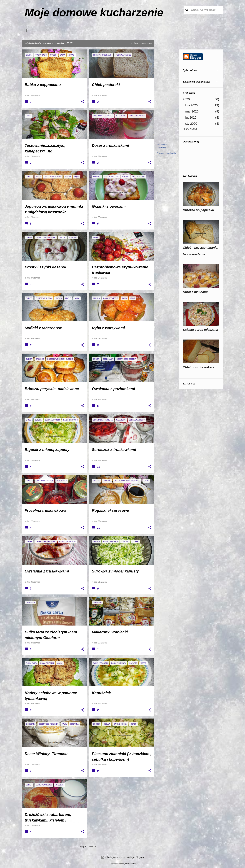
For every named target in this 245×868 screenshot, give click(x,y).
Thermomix (116, 31)
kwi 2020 (191, 105)
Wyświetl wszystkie (141, 44)
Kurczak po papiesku (198, 210)
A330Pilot (132, 864)
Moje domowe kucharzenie (94, 12)
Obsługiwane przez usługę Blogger (122, 857)
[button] (83, 102)
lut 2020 (191, 117)
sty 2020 (191, 124)
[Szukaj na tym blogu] (206, 10)
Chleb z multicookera (199, 367)
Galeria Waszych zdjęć (74, 31)
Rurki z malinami (195, 292)
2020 (186, 99)
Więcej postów (88, 847)
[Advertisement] (167, 96)
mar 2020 (192, 111)
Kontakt (33, 31)
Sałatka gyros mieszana (200, 330)
